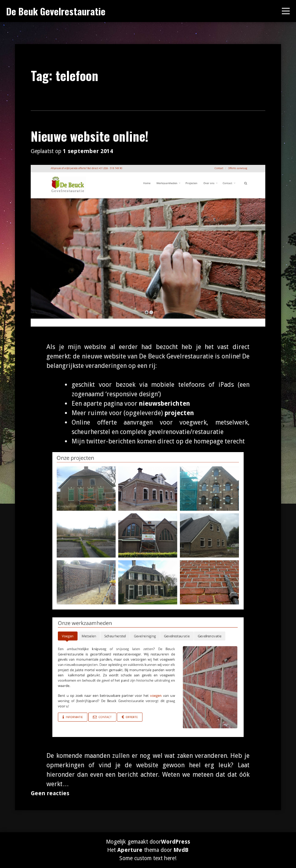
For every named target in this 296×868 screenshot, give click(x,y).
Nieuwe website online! (90, 136)
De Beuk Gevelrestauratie (56, 11)
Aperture (130, 850)
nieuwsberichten (165, 404)
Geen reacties (50, 793)
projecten (179, 413)
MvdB (181, 850)
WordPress (176, 842)
